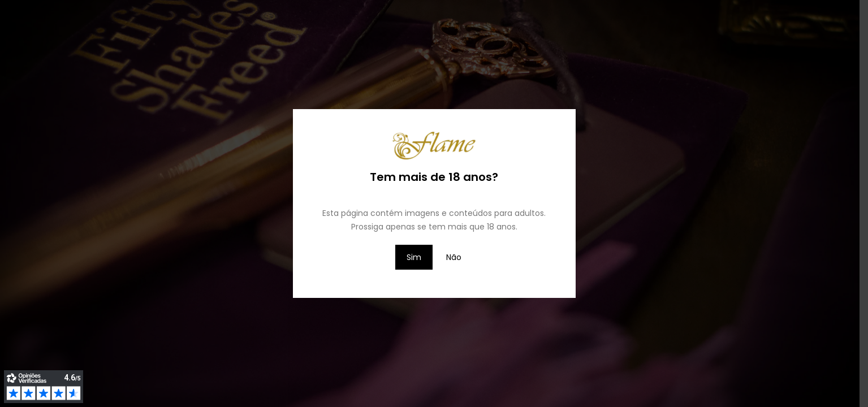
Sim (414, 257)
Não (454, 257)
